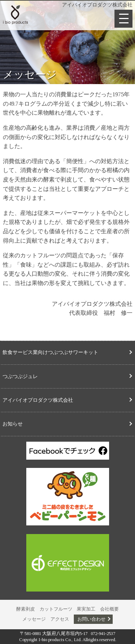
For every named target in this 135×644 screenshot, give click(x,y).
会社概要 (109, 609)
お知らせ (13, 424)
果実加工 (86, 609)
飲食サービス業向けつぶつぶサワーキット (50, 352)
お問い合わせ (91, 619)
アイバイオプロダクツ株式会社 (38, 400)
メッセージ (34, 619)
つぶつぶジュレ (20, 376)
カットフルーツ (56, 609)
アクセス (60, 619)
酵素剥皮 (26, 609)
